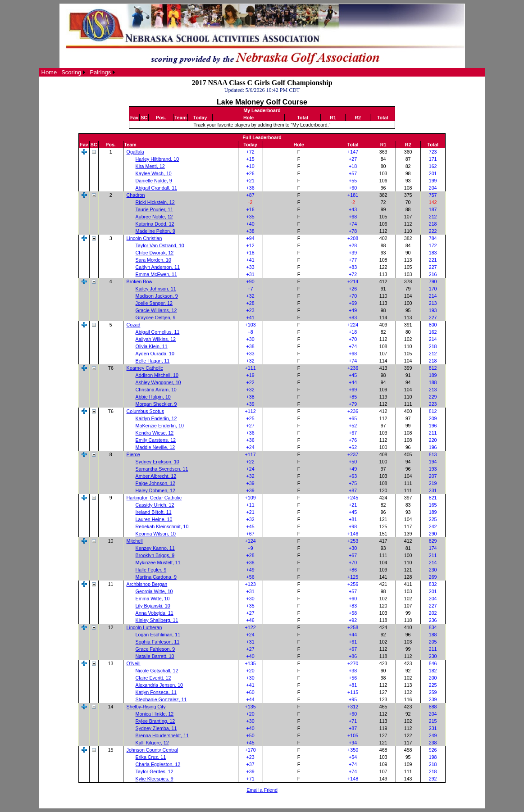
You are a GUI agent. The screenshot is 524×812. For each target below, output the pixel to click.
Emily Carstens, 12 (156, 440)
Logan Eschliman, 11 (158, 635)
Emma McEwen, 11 (156, 274)
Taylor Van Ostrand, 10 (160, 245)
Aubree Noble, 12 (154, 217)
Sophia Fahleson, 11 (158, 642)
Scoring (71, 72)
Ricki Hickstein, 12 (155, 202)
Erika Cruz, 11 (151, 757)
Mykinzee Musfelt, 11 (158, 563)
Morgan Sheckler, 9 (156, 404)
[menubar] (78, 72)
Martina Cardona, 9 (156, 577)
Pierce (133, 454)
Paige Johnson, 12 (155, 483)
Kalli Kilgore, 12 (152, 743)
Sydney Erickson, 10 (157, 462)
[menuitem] (49, 72)
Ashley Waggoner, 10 (158, 382)
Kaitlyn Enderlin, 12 (156, 418)
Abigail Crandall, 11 (156, 188)
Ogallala (135, 152)
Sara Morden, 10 (153, 260)
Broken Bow (139, 281)
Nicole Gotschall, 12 (157, 671)
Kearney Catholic (145, 368)
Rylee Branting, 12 (155, 721)
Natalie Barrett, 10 (155, 656)
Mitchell (135, 541)
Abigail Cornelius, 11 (158, 332)
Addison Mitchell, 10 (157, 375)
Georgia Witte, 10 (154, 591)
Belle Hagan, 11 (153, 361)
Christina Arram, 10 (156, 390)
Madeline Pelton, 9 (155, 231)
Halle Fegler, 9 (151, 570)
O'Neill (134, 663)
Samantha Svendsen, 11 (162, 469)
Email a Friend (262, 790)
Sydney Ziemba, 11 (156, 728)
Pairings (100, 72)
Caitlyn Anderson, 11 (158, 267)
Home (49, 72)
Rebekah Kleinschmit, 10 (162, 526)
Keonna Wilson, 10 (156, 534)
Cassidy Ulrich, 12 (155, 505)
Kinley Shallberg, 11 (157, 620)
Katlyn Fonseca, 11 (156, 692)
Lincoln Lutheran (144, 627)
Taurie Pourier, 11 (155, 209)
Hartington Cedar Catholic (154, 498)
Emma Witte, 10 (153, 599)
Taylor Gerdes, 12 (155, 771)
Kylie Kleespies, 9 (155, 779)
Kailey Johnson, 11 (156, 289)
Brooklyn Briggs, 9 (155, 555)
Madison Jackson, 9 (157, 296)
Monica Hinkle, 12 (155, 714)
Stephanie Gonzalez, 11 (161, 699)
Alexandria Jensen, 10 (159, 685)
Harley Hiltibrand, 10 (157, 159)
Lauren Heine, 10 (154, 519)
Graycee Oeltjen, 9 (156, 318)
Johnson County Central (152, 750)
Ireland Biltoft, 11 (154, 512)
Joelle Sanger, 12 (154, 303)
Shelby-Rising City (146, 707)
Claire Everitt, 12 (153, 678)
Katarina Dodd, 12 (155, 224)
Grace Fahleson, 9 (155, 649)
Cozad (134, 325)
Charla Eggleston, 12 (158, 764)
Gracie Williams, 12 (156, 310)
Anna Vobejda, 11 (155, 613)
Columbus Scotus (146, 411)
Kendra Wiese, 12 (155, 433)
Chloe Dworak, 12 (155, 253)
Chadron (136, 195)
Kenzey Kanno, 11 (155, 548)
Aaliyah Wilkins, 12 (156, 339)
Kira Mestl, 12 (150, 166)
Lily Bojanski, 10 (153, 606)
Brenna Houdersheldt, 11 (162, 735)
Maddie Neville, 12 (155, 447)
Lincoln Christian (144, 238)
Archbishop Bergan (147, 584)
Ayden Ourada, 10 (155, 354)
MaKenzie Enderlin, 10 (160, 426)
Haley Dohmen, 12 (155, 490)
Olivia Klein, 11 (152, 346)
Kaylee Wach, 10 (154, 173)
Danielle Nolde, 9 (154, 181)
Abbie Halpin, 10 (153, 397)
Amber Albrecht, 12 (156, 476)
